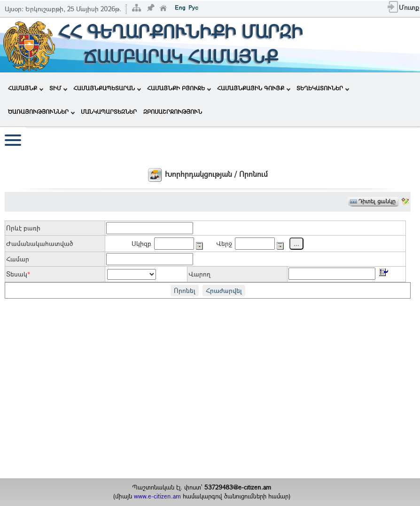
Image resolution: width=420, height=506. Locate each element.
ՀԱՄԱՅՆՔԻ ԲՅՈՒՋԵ (179, 88)
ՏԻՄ (58, 88)
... (296, 243)
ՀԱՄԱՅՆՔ (26, 88)
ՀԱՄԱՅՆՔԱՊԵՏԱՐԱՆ (107, 88)
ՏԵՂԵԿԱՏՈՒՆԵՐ (323, 88)
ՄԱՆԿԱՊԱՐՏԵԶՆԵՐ (109, 111)
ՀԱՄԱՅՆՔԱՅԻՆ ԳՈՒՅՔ (254, 88)
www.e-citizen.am (157, 496)
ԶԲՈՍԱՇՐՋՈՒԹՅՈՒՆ (173, 111)
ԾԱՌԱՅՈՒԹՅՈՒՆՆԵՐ (41, 111)
